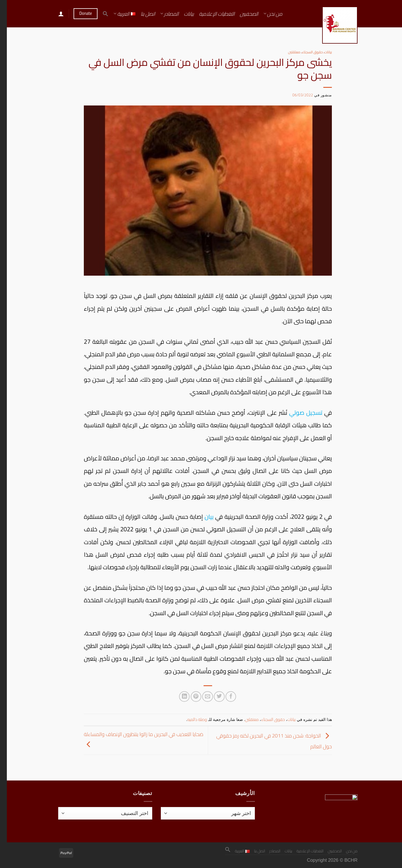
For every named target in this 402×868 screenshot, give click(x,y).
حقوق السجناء (305, 52)
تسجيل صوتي (299, 412)
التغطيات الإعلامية (210, 14)
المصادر (163, 14)
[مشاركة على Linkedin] (177, 697)
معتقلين (287, 52)
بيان (202, 517)
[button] (99, 14)
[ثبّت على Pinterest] (189, 697)
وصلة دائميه (190, 719)
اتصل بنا (141, 14)
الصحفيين (242, 14)
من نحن (266, 14)
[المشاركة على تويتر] (212, 697)
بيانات (182, 14)
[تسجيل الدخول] (54, 14)
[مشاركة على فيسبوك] (224, 697)
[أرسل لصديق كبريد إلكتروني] (201, 697)
